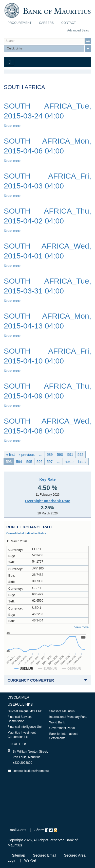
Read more (13, 126)
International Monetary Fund (68, 717)
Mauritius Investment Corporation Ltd (22, 735)
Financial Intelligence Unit (25, 727)
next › (69, 462)
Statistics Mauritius (62, 711)
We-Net (30, 860)
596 (39, 462)
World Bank (57, 722)
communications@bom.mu (31, 771)
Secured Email (44, 855)
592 (80, 455)
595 (29, 462)
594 (19, 462)
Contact (69, 23)
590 (60, 455)
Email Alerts (17, 830)
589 (50, 455)
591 (70, 455)
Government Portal (62, 728)
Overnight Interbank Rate (48, 501)
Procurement (20, 23)
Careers (46, 23)
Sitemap (19, 855)
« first (10, 455)
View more (82, 627)
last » (82, 462)
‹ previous (27, 455)
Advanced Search (79, 30)
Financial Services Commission (20, 719)
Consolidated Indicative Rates (26, 533)
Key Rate (47, 479)
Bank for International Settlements (64, 736)
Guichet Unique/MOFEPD (25, 711)
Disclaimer (18, 697)
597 (50, 462)
